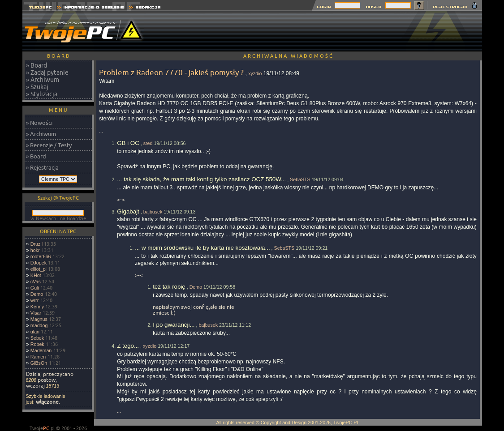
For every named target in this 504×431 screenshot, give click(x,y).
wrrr (34, 300)
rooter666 (41, 256)
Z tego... (128, 346)
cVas (36, 282)
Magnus (39, 319)
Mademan (41, 350)
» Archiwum (43, 80)
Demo (37, 294)
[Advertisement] (319, 31)
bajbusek (153, 212)
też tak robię (169, 287)
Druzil (37, 244)
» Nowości (39, 123)
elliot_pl (39, 269)
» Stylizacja (42, 94)
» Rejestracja (42, 167)
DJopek (39, 263)
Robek (37, 344)
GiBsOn (39, 363)
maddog (39, 325)
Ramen (38, 357)
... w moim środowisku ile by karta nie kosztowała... (202, 248)
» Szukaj (37, 87)
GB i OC (128, 143)
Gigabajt (128, 211)
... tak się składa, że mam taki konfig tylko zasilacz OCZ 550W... (201, 179)
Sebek (37, 338)
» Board (37, 65)
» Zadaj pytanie (47, 73)
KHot (36, 275)
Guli (35, 288)
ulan (35, 332)
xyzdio (255, 73)
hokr (35, 250)
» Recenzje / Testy (49, 145)
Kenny (37, 307)
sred (148, 143)
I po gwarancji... (174, 325)
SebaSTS (300, 179)
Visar (36, 313)
